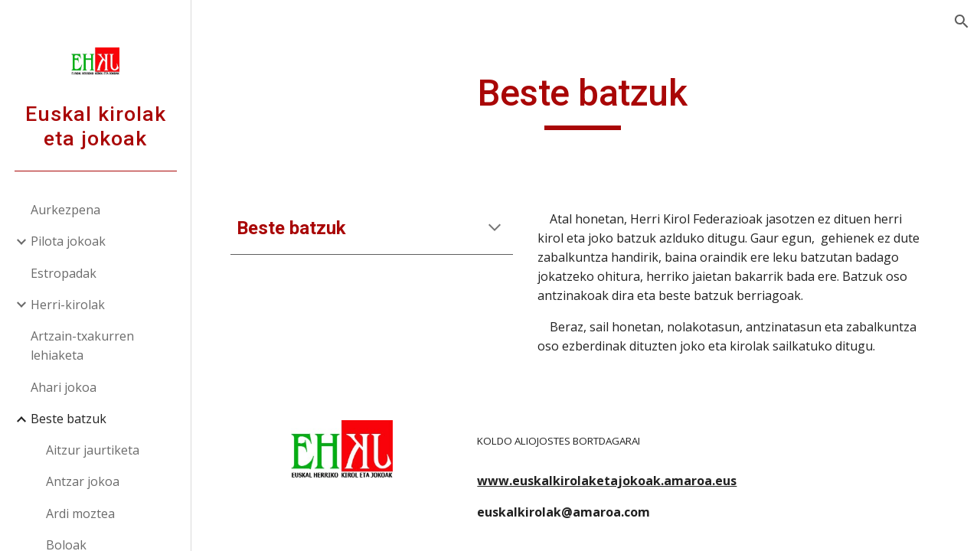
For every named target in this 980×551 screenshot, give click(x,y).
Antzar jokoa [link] (83, 481)
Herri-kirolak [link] (68, 305)
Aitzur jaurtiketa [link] (93, 450)
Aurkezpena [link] (65, 210)
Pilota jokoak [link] (68, 241)
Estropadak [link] (64, 273)
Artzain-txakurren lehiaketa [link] (82, 346)
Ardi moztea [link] (80, 514)
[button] (962, 21)
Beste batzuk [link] (69, 419)
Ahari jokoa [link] (64, 387)
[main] (586, 100)
